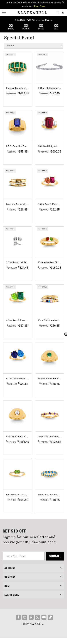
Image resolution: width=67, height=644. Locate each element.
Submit (55, 562)
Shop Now (39, 6)
